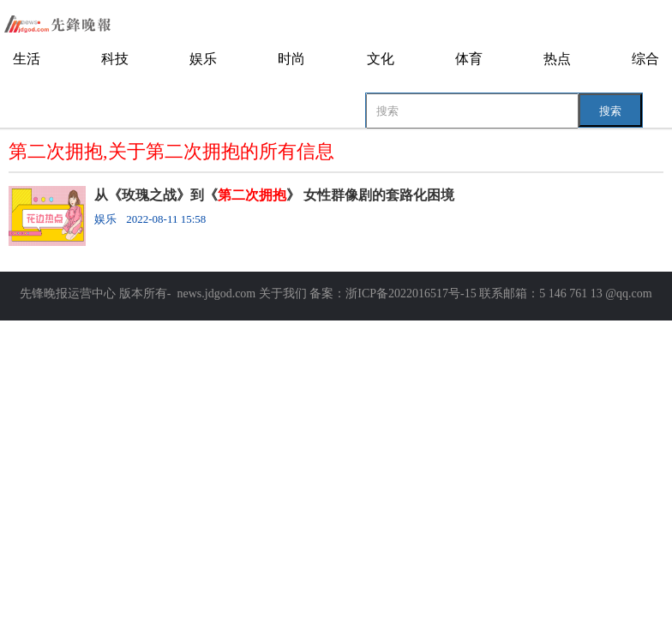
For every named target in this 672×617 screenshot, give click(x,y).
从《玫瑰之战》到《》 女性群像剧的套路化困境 (274, 195)
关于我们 (283, 294)
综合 (645, 59)
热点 (557, 59)
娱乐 (203, 59)
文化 (381, 59)
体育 (469, 59)
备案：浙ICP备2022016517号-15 (393, 294)
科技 (115, 59)
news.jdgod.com (216, 294)
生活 (27, 59)
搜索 (610, 111)
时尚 (291, 59)
